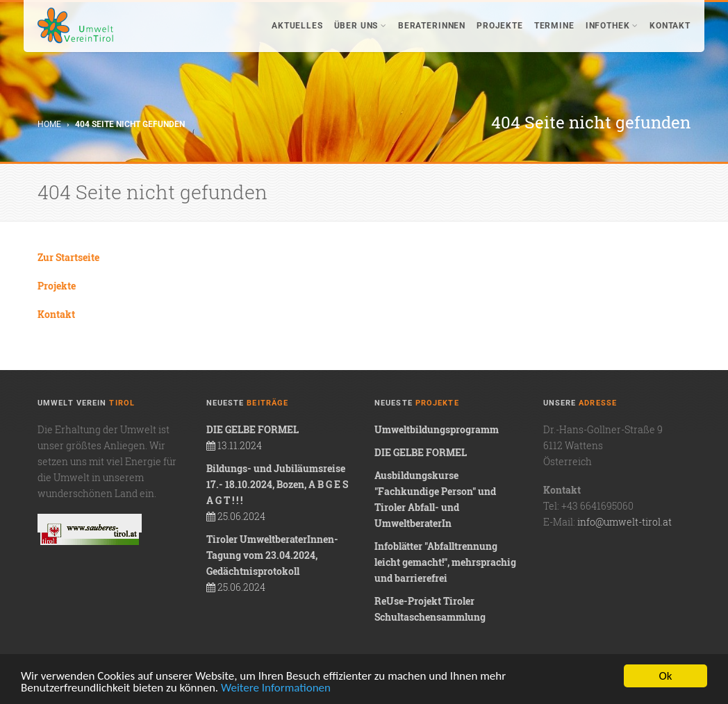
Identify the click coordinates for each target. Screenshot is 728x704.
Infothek (612, 26)
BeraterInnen (432, 26)
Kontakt (670, 26)
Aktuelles (297, 26)
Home (49, 124)
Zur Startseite (68, 257)
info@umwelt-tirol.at (624, 522)
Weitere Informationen (276, 688)
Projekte (500, 26)
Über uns (361, 26)
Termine (554, 26)
